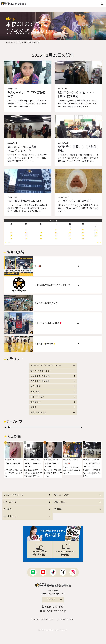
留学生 (53, 407)
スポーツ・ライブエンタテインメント (53, 365)
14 (41, 233)
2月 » (99, 243)
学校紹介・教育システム (27, 495)
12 (11, 233)
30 (70, 239)
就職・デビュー (77, 502)
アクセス (55, 599)
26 (11, 239)
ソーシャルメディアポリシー (66, 619)
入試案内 (27, 509)
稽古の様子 (53, 386)
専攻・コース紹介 (77, 495)
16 (70, 233)
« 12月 (8, 243)
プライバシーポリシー (48, 619)
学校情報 (77, 509)
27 (26, 239)
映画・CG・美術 (53, 397)
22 (56, 236)
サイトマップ (36, 619)
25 (96, 236)
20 (26, 236)
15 (56, 233)
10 (83, 230)
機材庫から (53, 402)
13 (26, 233)
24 (83, 236)
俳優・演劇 (53, 392)
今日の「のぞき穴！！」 (53, 371)
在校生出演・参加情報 (53, 381)
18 (96, 233)
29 (56, 239)
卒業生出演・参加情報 (53, 376)
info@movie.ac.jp (53, 611)
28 (41, 239)
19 (11, 236)
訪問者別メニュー (27, 516)
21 (41, 236)
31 (83, 239)
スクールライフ (27, 502)
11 (96, 230)
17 (83, 233)
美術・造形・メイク (53, 412)
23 (70, 236)
